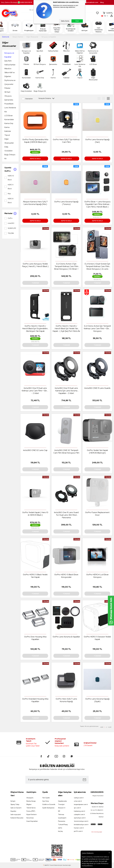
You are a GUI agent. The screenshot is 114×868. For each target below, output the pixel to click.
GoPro (8, 218)
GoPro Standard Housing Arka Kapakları (35, 700)
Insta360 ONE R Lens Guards (97, 388)
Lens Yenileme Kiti (10, 110)
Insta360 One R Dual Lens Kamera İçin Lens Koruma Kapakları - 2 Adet (66, 391)
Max (8, 194)
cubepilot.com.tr (79, 814)
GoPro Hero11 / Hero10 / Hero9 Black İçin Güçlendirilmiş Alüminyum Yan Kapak (35, 328)
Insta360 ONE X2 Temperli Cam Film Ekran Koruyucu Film (66, 451)
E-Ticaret (51, 865)
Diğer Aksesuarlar (9, 44)
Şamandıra (9, 100)
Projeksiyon (29, 27)
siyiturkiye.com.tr (80, 818)
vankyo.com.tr (79, 798)
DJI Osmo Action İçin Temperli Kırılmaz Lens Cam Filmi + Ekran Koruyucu (97, 328)
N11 (59, 811)
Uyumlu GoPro (10, 169)
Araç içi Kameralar (43, 27)
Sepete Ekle (35, 159)
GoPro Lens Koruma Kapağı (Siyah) (97, 700)
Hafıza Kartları (10, 65)
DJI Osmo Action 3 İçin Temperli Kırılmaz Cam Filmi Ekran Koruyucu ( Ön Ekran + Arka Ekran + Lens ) (66, 266)
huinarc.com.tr (79, 828)
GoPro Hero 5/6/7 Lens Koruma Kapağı (66, 700)
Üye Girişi (46, 801)
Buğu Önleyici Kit (10, 157)
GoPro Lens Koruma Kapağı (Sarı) (97, 141)
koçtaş (60, 831)
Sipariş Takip (15, 804)
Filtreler (7, 88)
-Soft (46, 865)
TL (108, 13)
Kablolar (8, 131)
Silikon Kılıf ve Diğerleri (10, 74)
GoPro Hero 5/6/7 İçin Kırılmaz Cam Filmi (66, 141)
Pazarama (62, 821)
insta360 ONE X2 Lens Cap (35, 450)
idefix (60, 828)
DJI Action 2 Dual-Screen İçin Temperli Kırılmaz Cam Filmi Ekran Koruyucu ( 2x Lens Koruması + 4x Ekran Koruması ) (97, 266)
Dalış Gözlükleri (8, 149)
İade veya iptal (16, 814)
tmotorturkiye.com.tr (81, 821)
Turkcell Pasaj (63, 825)
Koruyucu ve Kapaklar (9, 55)
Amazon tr (62, 808)
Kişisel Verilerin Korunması (32, 816)
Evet (77, 21)
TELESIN (9, 233)
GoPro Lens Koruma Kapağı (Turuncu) (66, 203)
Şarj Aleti (8, 61)
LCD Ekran (9, 116)
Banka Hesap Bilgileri (31, 803)
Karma (7, 127)
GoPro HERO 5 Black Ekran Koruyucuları (66, 576)
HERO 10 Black (9, 178)
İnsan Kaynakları (32, 821)
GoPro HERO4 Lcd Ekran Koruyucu (97, 576)
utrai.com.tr (78, 801)
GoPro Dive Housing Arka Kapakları (35, 638)
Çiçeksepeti (62, 818)
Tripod (7, 135)
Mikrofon (8, 69)
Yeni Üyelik (46, 798)
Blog (102, 2)
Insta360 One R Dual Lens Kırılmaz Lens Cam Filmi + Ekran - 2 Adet (35, 391)
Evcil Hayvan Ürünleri (71, 27)
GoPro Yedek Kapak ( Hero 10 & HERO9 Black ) (35, 514)
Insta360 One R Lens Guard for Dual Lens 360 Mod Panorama (66, 515)
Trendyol (61, 804)
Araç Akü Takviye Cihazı (57, 27)
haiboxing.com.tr (80, 811)
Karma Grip (9, 123)
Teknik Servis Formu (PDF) (31, 809)
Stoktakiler (27, 99)
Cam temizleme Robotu (99, 27)
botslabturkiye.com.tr (81, 825)
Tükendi (35, 283)
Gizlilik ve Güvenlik (49, 804)
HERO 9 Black (9, 187)
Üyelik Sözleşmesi (48, 808)
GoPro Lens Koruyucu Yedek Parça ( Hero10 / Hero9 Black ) (35, 265)
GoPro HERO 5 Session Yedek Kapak (97, 638)
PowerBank (9, 104)
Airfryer (85, 27)
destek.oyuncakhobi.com (89, 2)
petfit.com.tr (78, 831)
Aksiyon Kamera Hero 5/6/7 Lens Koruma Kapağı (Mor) (35, 203)
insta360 (9, 223)
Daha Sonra (65, 21)
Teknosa (61, 814)
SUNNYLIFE (10, 228)
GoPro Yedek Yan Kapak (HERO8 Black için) (97, 451)
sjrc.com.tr (77, 808)
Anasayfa (30, 798)
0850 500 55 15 (25, 2)
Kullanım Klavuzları (17, 818)
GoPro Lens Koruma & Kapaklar (66, 637)
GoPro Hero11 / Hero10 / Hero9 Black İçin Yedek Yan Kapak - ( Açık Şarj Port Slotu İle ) (66, 328)
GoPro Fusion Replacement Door (97, 514)
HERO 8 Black (9, 201)
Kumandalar (9, 119)
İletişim (13, 801)
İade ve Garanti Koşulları (16, 809)
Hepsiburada (62, 801)
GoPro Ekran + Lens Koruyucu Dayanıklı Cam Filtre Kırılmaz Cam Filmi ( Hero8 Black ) (97, 204)
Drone (15, 27)
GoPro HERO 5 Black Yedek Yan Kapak (35, 576)
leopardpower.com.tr (81, 804)
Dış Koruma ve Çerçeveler (10, 82)
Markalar (10, 213)
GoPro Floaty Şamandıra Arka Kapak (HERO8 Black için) (35, 141)
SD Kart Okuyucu (8, 94)
